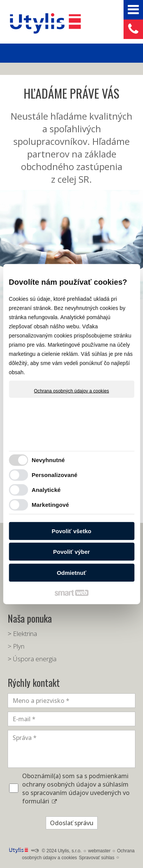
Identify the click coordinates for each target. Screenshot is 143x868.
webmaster (99, 851)
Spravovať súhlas (97, 858)
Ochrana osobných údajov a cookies (71, 391)
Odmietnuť (71, 573)
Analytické (46, 490)
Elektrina (25, 634)
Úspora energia (35, 659)
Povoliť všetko (72, 531)
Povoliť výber (71, 552)
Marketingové (50, 505)
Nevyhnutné (48, 460)
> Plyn (16, 646)
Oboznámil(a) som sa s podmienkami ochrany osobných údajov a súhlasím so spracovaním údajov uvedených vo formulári (76, 789)
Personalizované (55, 475)
